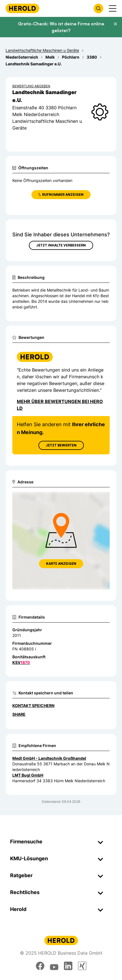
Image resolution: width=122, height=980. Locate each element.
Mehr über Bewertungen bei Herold (60, 405)
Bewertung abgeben (31, 86)
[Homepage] (22, 8)
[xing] (82, 966)
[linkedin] (68, 966)
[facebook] (40, 966)
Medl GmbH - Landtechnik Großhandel (49, 758)
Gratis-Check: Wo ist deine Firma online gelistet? (61, 27)
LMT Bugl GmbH (28, 775)
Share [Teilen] (19, 714)
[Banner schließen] (115, 24)
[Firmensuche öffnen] (98, 8)
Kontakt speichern (33, 705)
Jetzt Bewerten (61, 445)
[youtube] (54, 966)
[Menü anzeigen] (113, 8)
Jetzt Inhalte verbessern (61, 245)
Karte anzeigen (61, 564)
